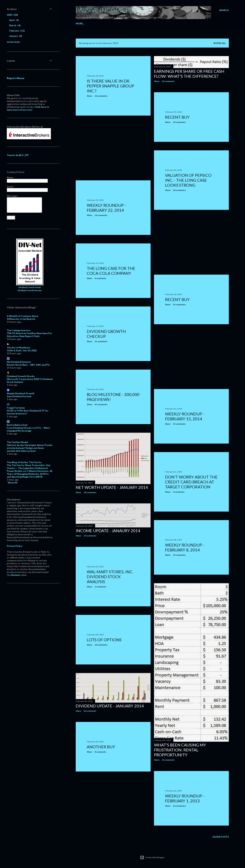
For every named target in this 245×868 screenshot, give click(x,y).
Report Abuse (16, 78)
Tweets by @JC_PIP (18, 155)
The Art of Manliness (19, 347)
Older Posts (221, 837)
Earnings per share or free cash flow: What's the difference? (189, 74)
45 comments (101, 404)
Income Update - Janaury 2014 (108, 531)
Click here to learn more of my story (28, 108)
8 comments (100, 752)
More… (196, 23)
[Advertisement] (113, 148)
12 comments (179, 305)
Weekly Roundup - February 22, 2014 (106, 208)
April (14, 20)
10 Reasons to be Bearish (21, 319)
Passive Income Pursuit (113, 10)
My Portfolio (122, 23)
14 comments (101, 96)
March (15, 25)
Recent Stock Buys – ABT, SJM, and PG (28, 365)
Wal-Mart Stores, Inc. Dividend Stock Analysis (110, 577)
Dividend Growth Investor (30, 290)
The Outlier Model (17, 442)
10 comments (179, 190)
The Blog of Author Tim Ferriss (24, 462)
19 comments (179, 122)
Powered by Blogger (152, 857)
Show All (13, 482)
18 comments (90, 492)
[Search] (224, 10)
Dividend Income (145, 23)
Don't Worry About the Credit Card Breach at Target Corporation (191, 482)
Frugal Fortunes (16, 408)
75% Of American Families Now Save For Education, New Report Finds (29, 335)
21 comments (101, 341)
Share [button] (89, 96)
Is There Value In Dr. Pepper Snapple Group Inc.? (110, 86)
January (16, 36)
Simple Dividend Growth (21, 393)
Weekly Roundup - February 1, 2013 (185, 798)
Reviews (16, 575)
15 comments (179, 424)
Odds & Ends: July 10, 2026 (22, 350)
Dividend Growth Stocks (30, 287)
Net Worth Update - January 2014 (112, 487)
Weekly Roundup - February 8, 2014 (185, 547)
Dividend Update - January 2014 (110, 706)
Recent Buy (177, 117)
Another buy (101, 747)
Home (79, 23)
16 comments (101, 215)
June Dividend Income (19, 396)
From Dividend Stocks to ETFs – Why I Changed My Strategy (28, 429)
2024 (12, 15)
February (17, 31)
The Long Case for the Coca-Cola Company (111, 271)
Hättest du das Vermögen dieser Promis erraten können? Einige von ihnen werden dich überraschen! (30, 448)
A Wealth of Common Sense (23, 316)
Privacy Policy (15, 546)
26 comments (90, 711)
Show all (220, 43)
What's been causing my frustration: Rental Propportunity (180, 750)
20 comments (168, 81)
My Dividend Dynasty (19, 362)
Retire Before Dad (17, 425)
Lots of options (104, 640)
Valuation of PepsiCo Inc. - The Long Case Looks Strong (188, 180)
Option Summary (169, 23)
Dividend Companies (98, 23)
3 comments (179, 492)
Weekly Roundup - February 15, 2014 (185, 416)
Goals (186, 23)
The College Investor (19, 330)
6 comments (100, 278)
